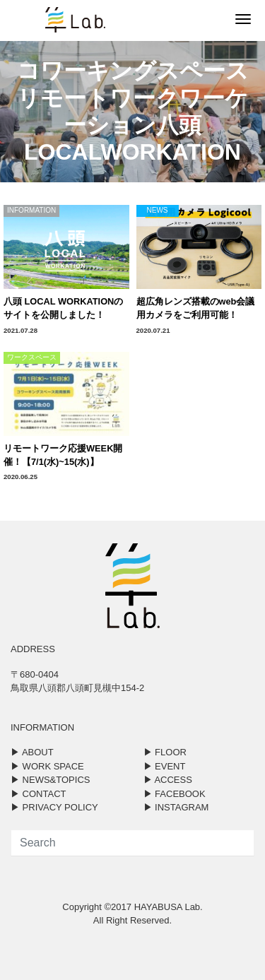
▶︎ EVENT (165, 766)
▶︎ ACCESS (168, 780)
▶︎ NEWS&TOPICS (50, 780)
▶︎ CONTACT (38, 794)
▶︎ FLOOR (165, 752)
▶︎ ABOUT (32, 752)
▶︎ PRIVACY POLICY (54, 807)
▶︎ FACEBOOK (175, 794)
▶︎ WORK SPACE (47, 766)
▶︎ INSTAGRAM (176, 807)
